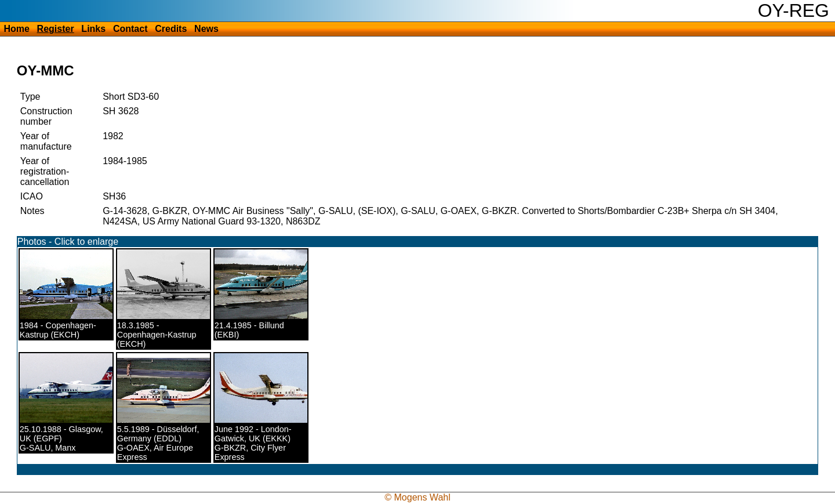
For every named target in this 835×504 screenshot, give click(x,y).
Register (56, 29)
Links (93, 29)
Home (16, 29)
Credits (171, 29)
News (206, 29)
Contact (130, 29)
